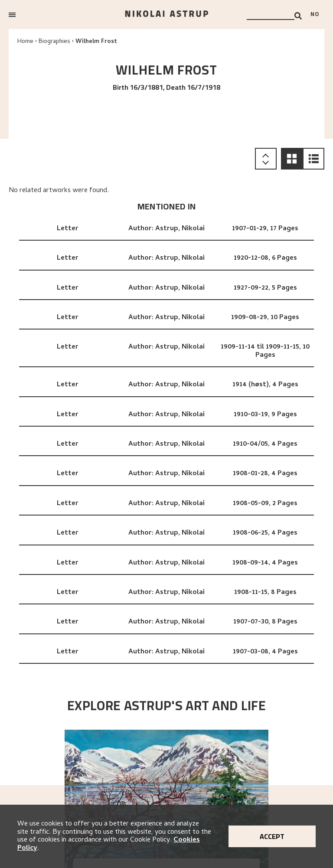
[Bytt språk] (317, 15)
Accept (272, 836)
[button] (292, 159)
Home (25, 42)
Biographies (54, 42)
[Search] (298, 16)
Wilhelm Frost (96, 42)
